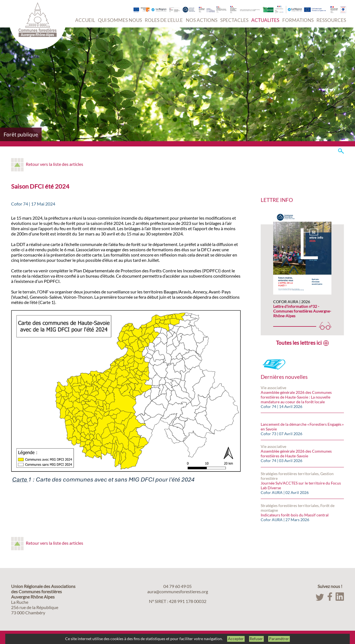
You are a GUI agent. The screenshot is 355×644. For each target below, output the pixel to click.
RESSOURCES (331, 20)
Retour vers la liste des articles (54, 164)
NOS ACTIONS (202, 20)
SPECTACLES (234, 20)
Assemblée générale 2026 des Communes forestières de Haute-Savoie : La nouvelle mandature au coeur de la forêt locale (296, 397)
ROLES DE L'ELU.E (164, 20)
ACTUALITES (265, 20)
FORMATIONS (298, 20)
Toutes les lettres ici (299, 343)
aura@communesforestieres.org (178, 591)
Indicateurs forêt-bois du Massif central (295, 515)
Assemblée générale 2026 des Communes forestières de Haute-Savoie (296, 453)
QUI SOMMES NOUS (120, 20)
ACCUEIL (85, 20)
